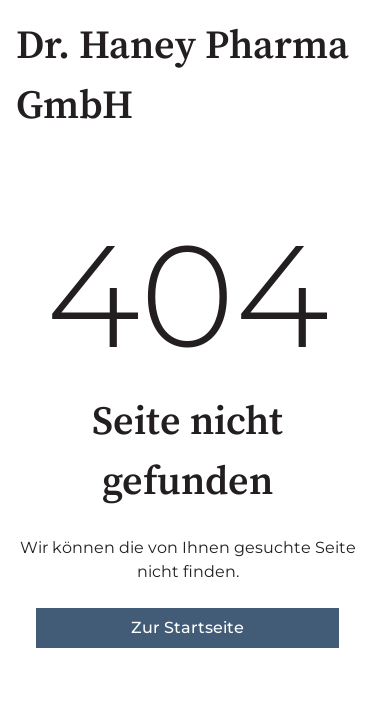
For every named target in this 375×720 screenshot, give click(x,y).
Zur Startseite (187, 627)
